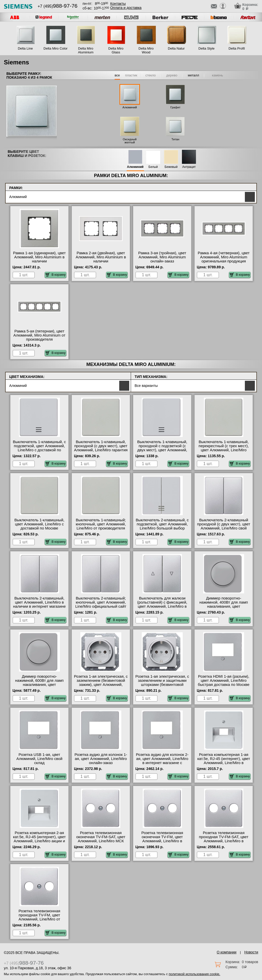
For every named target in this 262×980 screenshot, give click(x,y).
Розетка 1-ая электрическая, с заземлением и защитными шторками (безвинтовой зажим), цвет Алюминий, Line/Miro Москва (162, 685)
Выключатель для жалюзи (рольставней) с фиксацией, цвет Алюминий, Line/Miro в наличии (162, 604)
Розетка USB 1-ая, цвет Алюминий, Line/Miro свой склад (39, 759)
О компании (227, 952)
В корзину (56, 275)
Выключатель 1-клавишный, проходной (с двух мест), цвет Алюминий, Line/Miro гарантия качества (101, 448)
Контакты (118, 4)
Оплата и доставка (126, 8)
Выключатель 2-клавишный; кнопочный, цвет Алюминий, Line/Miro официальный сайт (101, 602)
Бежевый (171, 167)
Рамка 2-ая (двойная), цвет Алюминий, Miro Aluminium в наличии (101, 257)
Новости (251, 952)
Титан (175, 139)
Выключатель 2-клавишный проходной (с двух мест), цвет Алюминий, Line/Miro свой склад (224, 526)
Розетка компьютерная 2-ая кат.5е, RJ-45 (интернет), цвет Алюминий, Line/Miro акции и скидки (39, 839)
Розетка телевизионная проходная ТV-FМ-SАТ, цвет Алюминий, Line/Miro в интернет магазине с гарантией (223, 841)
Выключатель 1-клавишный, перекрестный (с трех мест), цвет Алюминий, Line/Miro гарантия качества (224, 448)
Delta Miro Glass (116, 50)
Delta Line (25, 48)
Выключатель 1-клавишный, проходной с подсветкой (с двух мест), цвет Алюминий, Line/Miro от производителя (162, 448)
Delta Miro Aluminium (86, 50)
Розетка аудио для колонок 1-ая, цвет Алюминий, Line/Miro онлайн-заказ (101, 759)
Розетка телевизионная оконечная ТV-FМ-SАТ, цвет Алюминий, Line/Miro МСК (101, 837)
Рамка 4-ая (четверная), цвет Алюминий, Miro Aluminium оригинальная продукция (224, 257)
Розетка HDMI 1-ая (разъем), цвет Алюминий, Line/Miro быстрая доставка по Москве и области (224, 683)
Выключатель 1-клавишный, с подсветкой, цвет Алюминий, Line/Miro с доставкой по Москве (39, 448)
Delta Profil (237, 48)
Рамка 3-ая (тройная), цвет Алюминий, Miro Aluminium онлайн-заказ (162, 257)
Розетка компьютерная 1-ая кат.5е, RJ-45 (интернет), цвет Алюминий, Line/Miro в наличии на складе (224, 761)
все (117, 75)
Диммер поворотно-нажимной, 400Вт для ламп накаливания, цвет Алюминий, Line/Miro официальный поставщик (224, 606)
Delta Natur (176, 48)
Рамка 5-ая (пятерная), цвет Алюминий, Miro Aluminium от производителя (39, 335)
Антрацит (189, 167)
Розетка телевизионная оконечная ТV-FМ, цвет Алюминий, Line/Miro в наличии (162, 839)
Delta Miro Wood (146, 50)
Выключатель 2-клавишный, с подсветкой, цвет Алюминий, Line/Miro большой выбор (162, 524)
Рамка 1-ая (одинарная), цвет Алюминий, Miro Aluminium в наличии (39, 257)
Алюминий (130, 107)
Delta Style (207, 48)
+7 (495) (58, 6)
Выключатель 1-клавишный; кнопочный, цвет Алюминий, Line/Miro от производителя (101, 524)
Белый (153, 167)
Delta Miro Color (56, 48)
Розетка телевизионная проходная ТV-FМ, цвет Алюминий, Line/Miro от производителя (39, 917)
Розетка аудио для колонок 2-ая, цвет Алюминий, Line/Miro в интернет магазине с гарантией (162, 761)
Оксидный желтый (130, 141)
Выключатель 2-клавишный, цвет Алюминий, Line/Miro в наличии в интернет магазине (39, 602)
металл (193, 75)
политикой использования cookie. (194, 974)
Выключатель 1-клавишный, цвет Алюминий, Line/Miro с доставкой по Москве (39, 524)
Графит (176, 107)
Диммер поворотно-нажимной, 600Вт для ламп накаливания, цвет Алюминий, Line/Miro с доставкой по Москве (39, 685)
